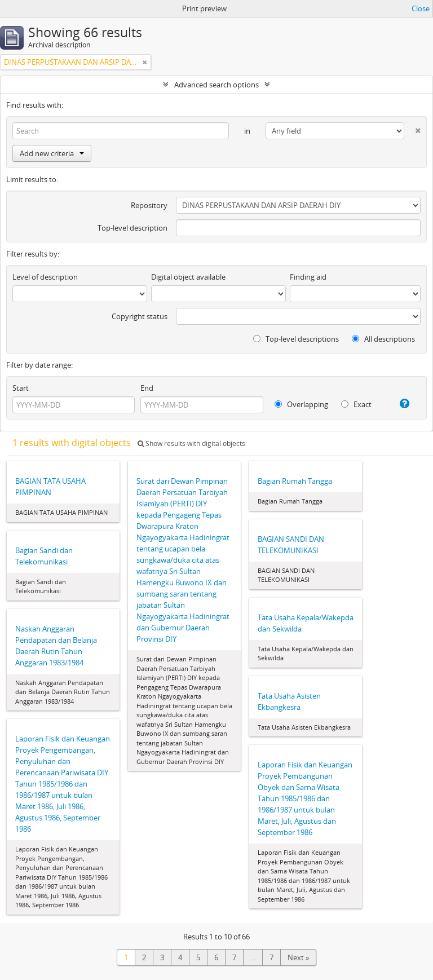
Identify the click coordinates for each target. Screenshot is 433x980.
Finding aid (308, 277)
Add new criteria (52, 153)
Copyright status (140, 316)
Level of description (45, 277)
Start (21, 388)
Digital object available (188, 277)
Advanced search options (216, 85)
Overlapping (301, 404)
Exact (356, 404)
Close (421, 8)
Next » (298, 957)
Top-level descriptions (296, 339)
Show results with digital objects (191, 443)
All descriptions (383, 339)
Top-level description (132, 228)
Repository (149, 205)
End (147, 388)
